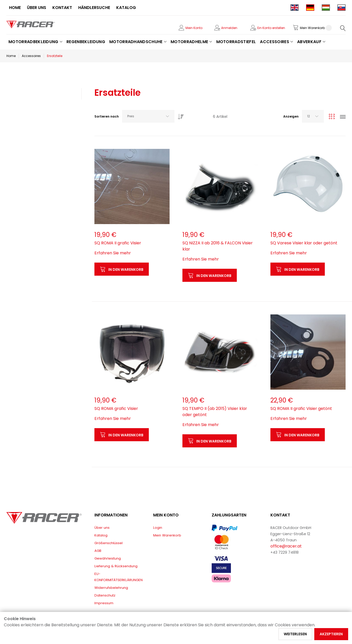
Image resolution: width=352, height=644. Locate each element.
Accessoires (31, 56)
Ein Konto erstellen (271, 28)
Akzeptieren (331, 634)
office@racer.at (286, 546)
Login (158, 528)
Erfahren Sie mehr (113, 253)
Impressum (104, 603)
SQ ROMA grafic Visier (116, 408)
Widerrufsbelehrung (111, 588)
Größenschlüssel (109, 543)
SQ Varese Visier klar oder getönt (304, 243)
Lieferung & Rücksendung (116, 566)
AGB (98, 551)
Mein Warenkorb (167, 535)
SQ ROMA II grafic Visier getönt (301, 408)
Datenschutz (105, 595)
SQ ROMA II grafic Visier (118, 243)
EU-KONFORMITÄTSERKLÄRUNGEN (119, 577)
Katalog (101, 535)
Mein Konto (194, 28)
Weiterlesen (295, 634)
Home (11, 56)
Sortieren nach (107, 116)
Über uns (102, 528)
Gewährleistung (108, 558)
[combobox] (148, 116)
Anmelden (229, 28)
